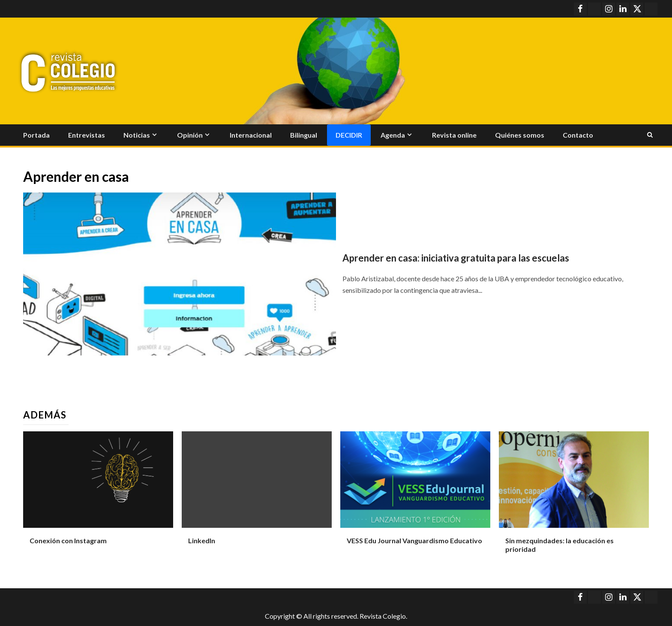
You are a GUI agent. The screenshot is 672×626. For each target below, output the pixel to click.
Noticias (137, 135)
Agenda (393, 135)
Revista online (454, 135)
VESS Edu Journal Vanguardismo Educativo (414, 540)
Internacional (251, 135)
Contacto (578, 135)
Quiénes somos (520, 135)
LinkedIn (202, 540)
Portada (36, 135)
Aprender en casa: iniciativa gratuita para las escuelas (456, 258)
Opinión (190, 135)
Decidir (349, 135)
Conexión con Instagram (68, 540)
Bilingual (304, 135)
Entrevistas (87, 135)
